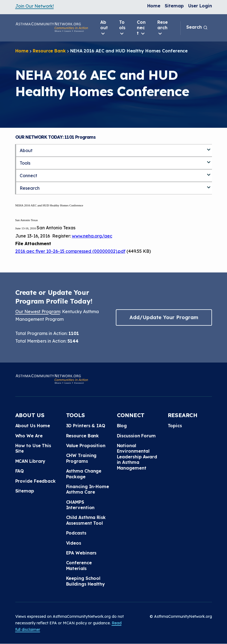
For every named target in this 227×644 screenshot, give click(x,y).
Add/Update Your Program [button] (164, 317)
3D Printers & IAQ (86, 426)
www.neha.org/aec (92, 236)
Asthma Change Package (84, 474)
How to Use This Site (33, 448)
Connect (141, 28)
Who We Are (29, 436)
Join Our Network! (35, 6)
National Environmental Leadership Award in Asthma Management (137, 457)
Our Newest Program (38, 311)
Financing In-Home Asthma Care (88, 489)
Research (163, 28)
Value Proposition (86, 446)
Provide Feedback (36, 481)
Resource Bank (49, 51)
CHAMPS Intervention (80, 505)
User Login (200, 6)
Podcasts (76, 533)
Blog (122, 426)
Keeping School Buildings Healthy (86, 581)
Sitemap (174, 6)
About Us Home (33, 426)
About (104, 28)
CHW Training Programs (81, 458)
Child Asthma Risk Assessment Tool (86, 520)
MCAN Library (30, 461)
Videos (74, 543)
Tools (122, 28)
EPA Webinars (81, 553)
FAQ (20, 471)
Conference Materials (79, 565)
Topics (175, 426)
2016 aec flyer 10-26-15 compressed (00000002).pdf (70, 251)
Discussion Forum (136, 436)
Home (154, 6)
